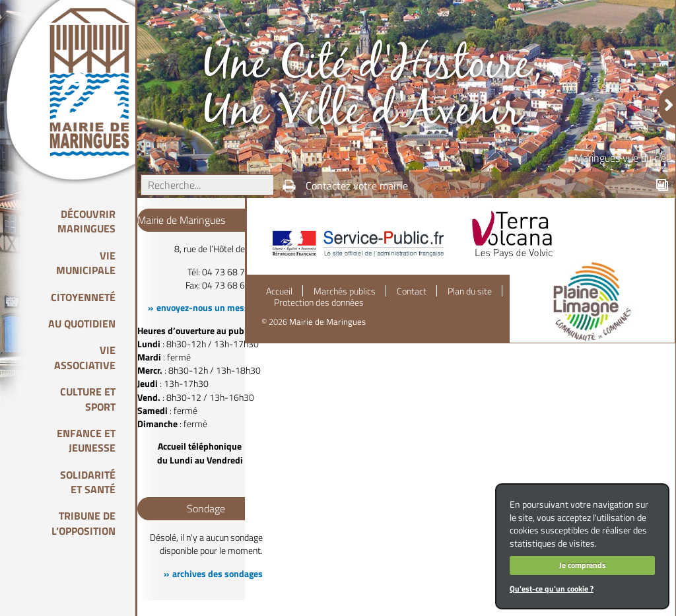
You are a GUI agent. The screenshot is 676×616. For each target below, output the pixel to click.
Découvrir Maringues (86, 221)
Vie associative (85, 357)
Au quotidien (82, 324)
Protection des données (319, 302)
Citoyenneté (83, 297)
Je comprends (583, 565)
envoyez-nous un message (210, 308)
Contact (412, 291)
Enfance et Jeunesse (86, 440)
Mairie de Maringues (327, 322)
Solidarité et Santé (88, 482)
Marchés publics (345, 291)
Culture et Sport (88, 399)
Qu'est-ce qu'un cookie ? (552, 589)
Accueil (279, 291)
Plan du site (470, 291)
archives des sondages (218, 574)
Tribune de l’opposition (84, 523)
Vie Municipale (86, 263)
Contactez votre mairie (357, 186)
